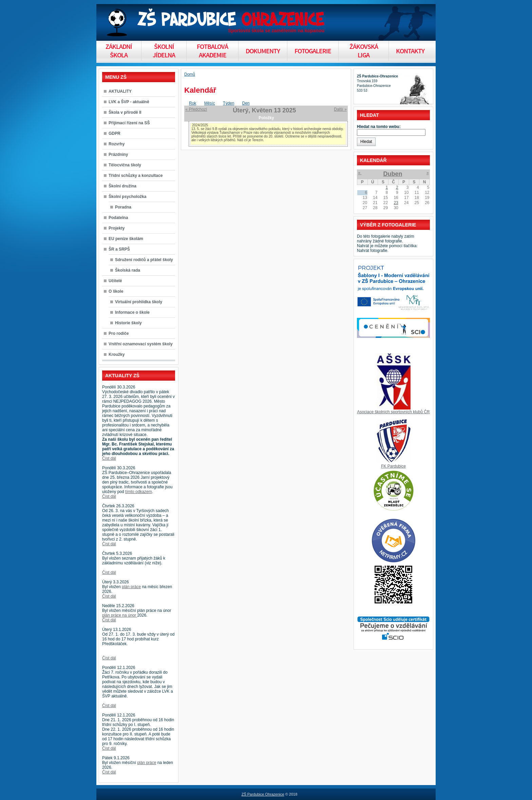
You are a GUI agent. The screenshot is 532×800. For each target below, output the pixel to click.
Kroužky (117, 354)
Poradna (123, 207)
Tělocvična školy (125, 165)
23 (396, 203)
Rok (193, 103)
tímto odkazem (139, 492)
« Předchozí (196, 109)
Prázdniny (118, 154)
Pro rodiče (119, 333)
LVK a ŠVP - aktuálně (129, 102)
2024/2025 (200, 125)
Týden (229, 103)
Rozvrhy (117, 144)
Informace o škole (132, 312)
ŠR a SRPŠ (119, 249)
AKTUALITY (120, 91)
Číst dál (109, 458)
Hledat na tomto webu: (379, 127)
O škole (116, 291)
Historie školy (128, 323)
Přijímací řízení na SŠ (129, 123)
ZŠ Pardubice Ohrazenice (263, 794)
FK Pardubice (393, 466)
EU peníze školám (126, 239)
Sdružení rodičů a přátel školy (144, 260)
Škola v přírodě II (125, 112)
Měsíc (210, 103)
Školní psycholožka (127, 197)
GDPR (115, 133)
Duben (393, 174)
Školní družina (122, 186)
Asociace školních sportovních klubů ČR (393, 412)
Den (246, 103)
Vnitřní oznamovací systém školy (141, 344)
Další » (340, 109)
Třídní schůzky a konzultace (136, 176)
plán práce (131, 587)
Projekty (117, 228)
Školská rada (128, 270)
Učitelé (115, 281)
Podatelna (118, 218)
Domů (190, 74)
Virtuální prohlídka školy (139, 302)
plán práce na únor (120, 615)
